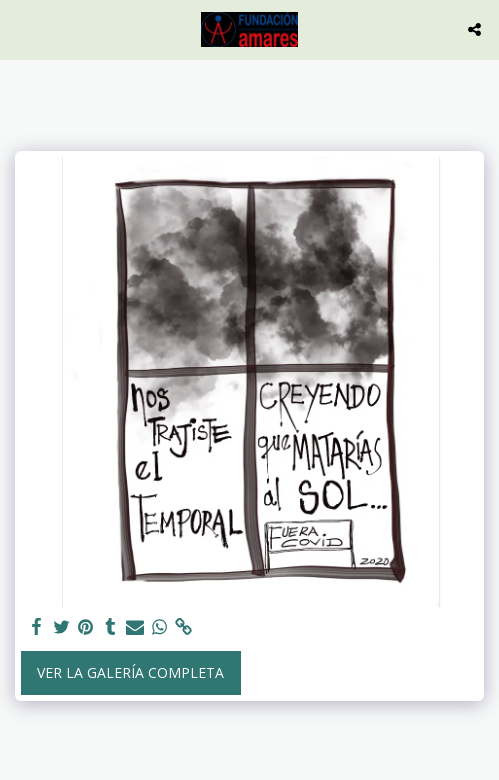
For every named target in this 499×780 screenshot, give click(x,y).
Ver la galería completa (130, 672)
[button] (22, 28)
